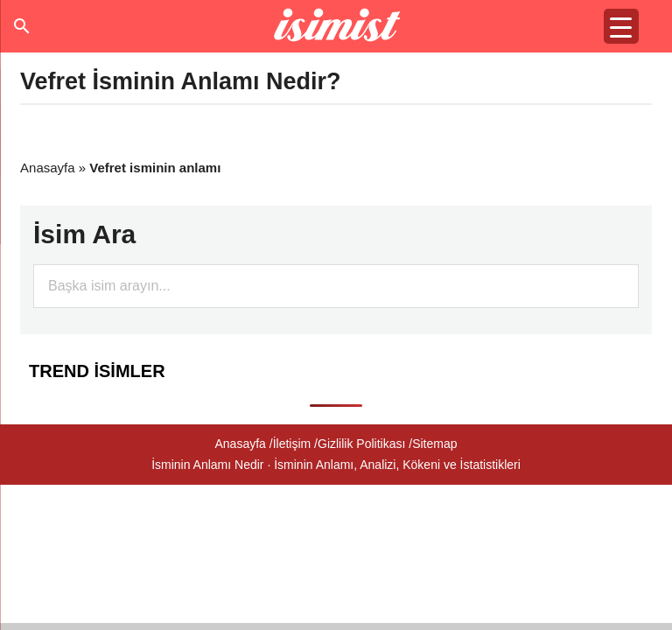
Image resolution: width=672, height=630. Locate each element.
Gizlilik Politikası (361, 444)
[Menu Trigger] (621, 26)
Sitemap (434, 444)
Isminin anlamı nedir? (336, 26)
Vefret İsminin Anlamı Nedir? (181, 81)
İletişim (292, 444)
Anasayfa (48, 168)
